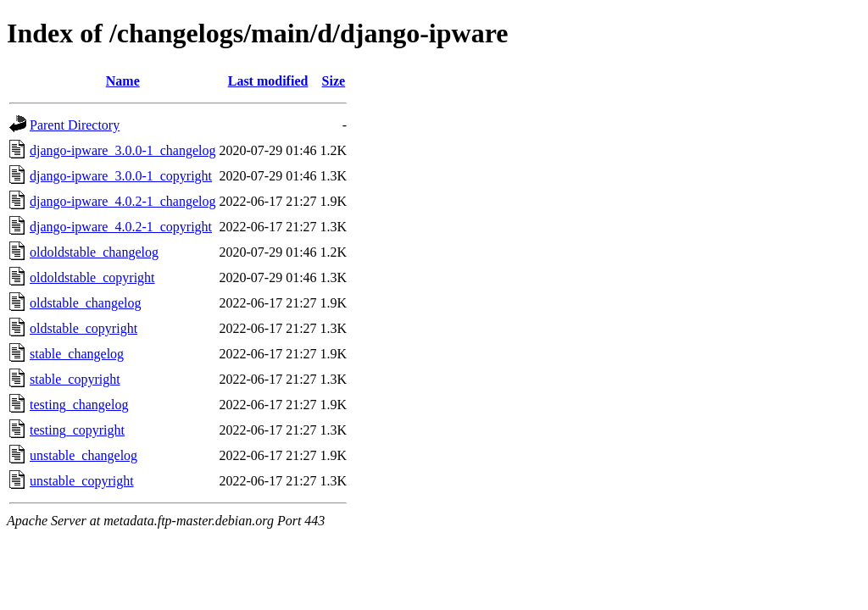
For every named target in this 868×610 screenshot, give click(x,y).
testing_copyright (77, 430)
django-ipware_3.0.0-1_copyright (121, 176)
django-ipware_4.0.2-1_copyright (121, 227)
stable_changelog (77, 354)
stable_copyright (75, 379)
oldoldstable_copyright (92, 277)
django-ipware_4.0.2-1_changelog (122, 201)
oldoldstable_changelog (94, 252)
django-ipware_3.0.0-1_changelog (122, 150)
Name (123, 81)
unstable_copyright (82, 481)
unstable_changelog (83, 455)
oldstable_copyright (83, 328)
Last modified (268, 81)
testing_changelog (79, 405)
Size (334, 81)
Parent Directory (75, 125)
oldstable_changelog (86, 303)
